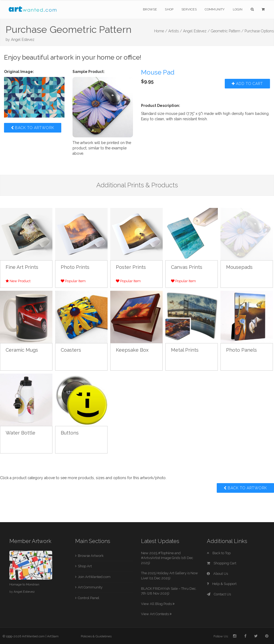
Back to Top (219, 553)
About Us (217, 574)
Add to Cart (247, 84)
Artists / (175, 31)
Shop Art (85, 566)
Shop (169, 9)
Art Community (90, 587)
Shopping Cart (222, 563)
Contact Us (219, 594)
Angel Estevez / (196, 31)
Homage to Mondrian (24, 584)
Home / (161, 31)
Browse (150, 9)
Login (238, 9)
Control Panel (89, 598)
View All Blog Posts (158, 604)
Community (215, 9)
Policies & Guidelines (96, 636)
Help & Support (222, 584)
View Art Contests (156, 614)
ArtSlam (53, 636)
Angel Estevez (23, 40)
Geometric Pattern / (227, 31)
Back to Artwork (33, 128)
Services (189, 9)
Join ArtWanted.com (94, 577)
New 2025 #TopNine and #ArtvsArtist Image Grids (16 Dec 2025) (167, 558)
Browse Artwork (91, 556)
